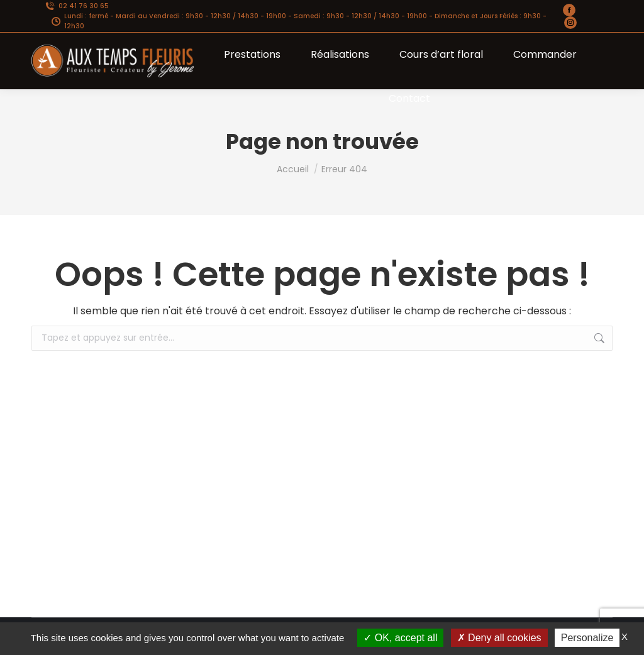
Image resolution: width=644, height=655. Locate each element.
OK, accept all (400, 638)
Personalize (587, 638)
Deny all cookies (499, 638)
